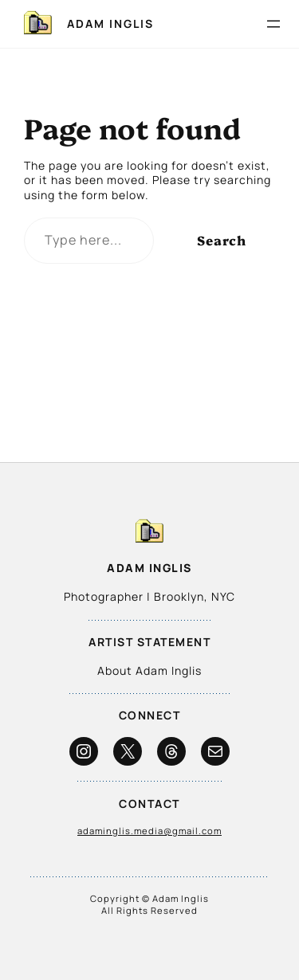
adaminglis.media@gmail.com (149, 831)
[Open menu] (273, 24)
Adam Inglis (110, 24)
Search (222, 240)
